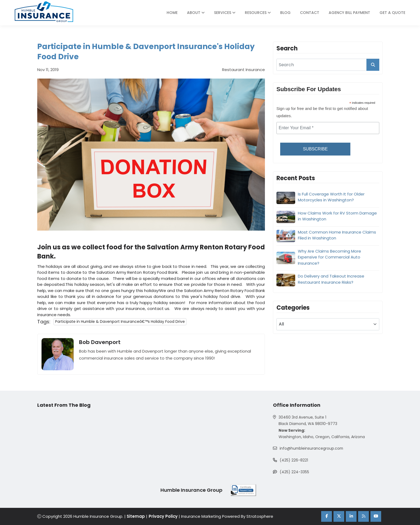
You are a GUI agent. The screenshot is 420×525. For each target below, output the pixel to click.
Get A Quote (392, 13)
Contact (310, 13)
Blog (285, 13)
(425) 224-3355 (294, 472)
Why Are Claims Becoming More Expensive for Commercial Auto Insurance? (329, 257)
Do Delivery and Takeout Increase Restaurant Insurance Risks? (331, 279)
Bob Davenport (100, 342)
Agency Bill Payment (349, 13)
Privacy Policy (163, 517)
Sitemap (136, 517)
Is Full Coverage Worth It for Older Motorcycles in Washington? (331, 197)
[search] (328, 65)
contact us (158, 308)
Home (172, 13)
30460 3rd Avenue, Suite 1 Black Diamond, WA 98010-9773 (308, 421)
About (196, 13)
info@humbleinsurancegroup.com (312, 449)
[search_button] (373, 65)
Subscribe (315, 149)
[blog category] (328, 324)
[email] (328, 128)
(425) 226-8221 (294, 460)
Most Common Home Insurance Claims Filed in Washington (337, 235)
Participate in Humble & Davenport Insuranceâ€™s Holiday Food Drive (120, 322)
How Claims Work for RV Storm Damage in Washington (337, 216)
